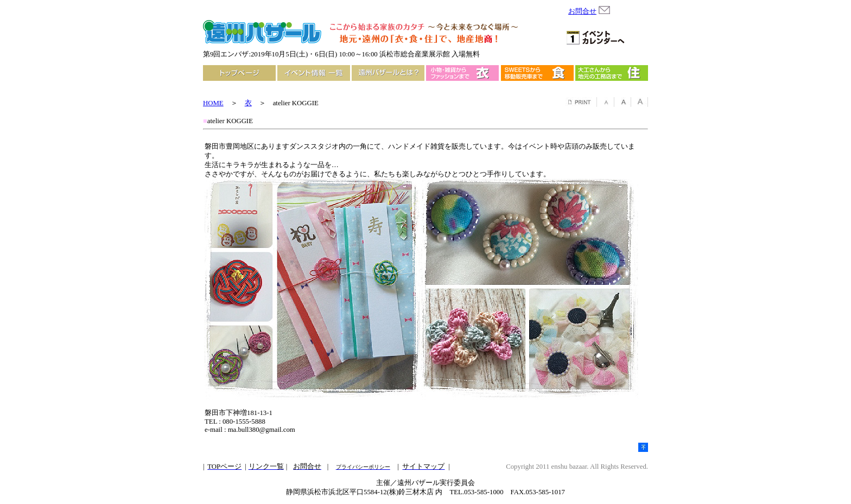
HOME (213, 103)
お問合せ (582, 11)
